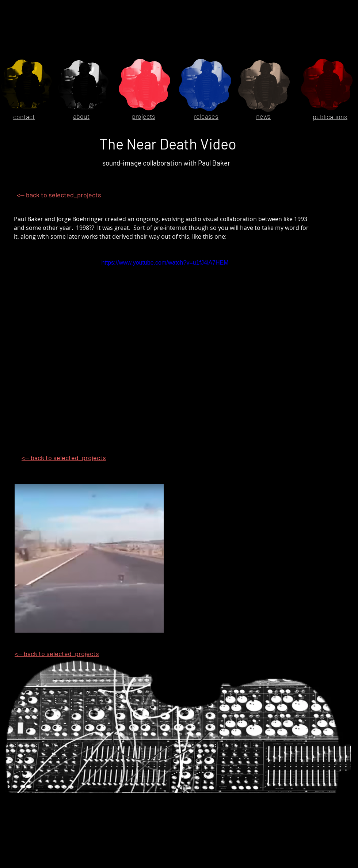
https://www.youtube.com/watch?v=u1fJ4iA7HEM (165, 263)
